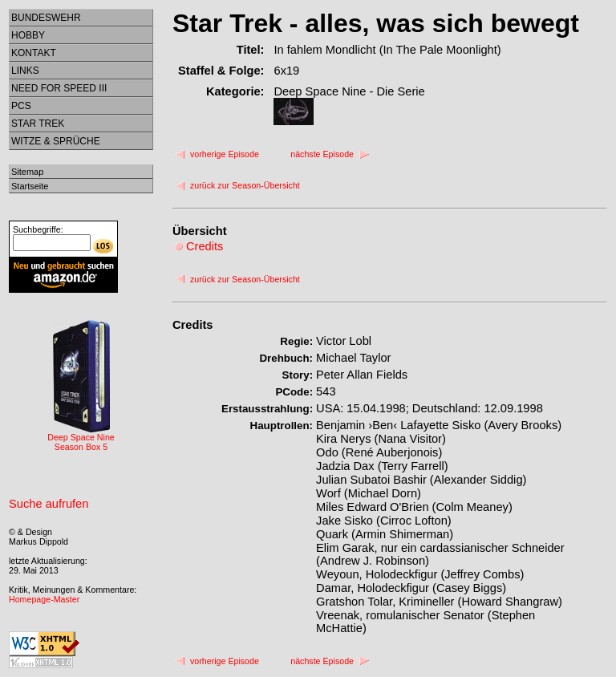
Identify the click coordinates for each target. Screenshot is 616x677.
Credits (193, 325)
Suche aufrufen (49, 504)
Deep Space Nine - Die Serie (349, 91)
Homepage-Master (44, 599)
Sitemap (27, 172)
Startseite (30, 186)
